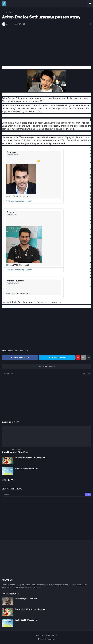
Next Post (86, 374)
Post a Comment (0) (47, 367)
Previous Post (8, 374)
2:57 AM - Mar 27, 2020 (21, 293)
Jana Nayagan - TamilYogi (15, 452)
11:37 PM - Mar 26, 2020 (20, 265)
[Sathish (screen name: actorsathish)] (12, 213)
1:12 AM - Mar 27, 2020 (21, 196)
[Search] (46, 494)
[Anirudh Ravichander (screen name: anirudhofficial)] (17, 282)
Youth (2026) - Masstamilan (27, 468)
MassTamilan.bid (51, 635)
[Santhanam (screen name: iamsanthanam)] (13, 153)
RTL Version (50, 639)
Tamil (26, 351)
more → (38, 587)
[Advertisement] (46, 46)
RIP (21, 351)
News (17, 351)
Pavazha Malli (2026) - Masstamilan (30, 458)
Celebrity (11, 12)
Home (4, 12)
